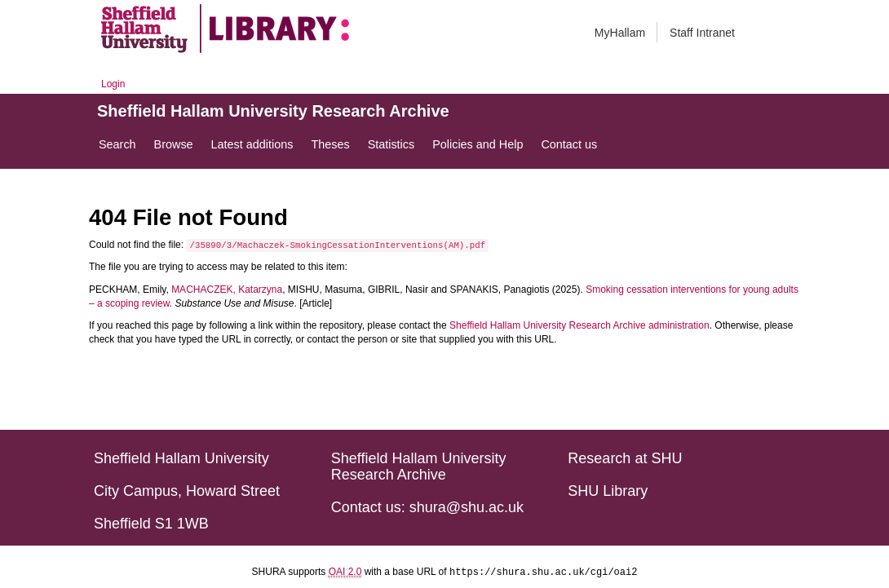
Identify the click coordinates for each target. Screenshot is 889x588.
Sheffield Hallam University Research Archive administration (579, 325)
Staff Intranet (702, 33)
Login (113, 84)
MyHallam (620, 33)
